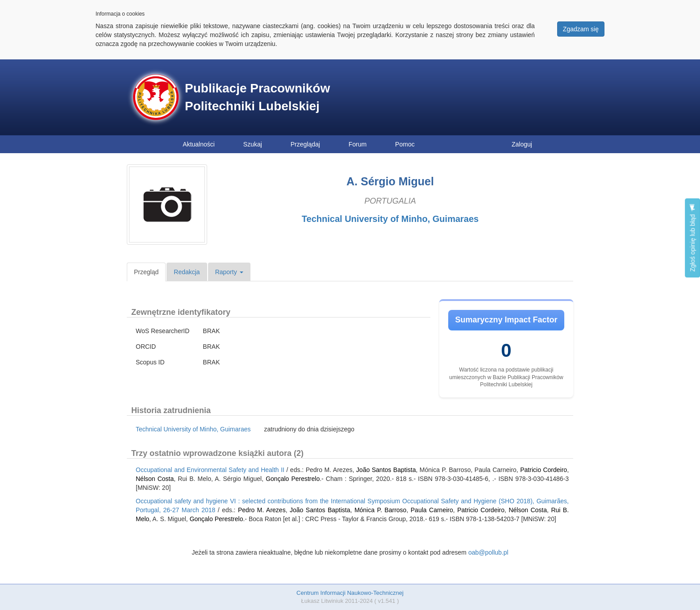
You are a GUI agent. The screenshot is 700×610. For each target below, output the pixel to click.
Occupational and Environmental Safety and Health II (210, 470)
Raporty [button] (229, 272)
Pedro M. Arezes (262, 510)
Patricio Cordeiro (544, 470)
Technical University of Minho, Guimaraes (390, 219)
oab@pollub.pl (488, 552)
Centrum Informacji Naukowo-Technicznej (350, 593)
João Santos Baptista (386, 470)
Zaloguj (522, 144)
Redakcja (187, 272)
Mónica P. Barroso (381, 510)
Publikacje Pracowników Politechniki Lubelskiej (257, 97)
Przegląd (146, 272)
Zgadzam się (581, 29)
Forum (358, 144)
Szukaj (253, 144)
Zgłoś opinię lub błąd (692, 238)
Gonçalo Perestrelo (293, 479)
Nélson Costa (155, 479)
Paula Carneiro (432, 510)
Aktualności (199, 144)
